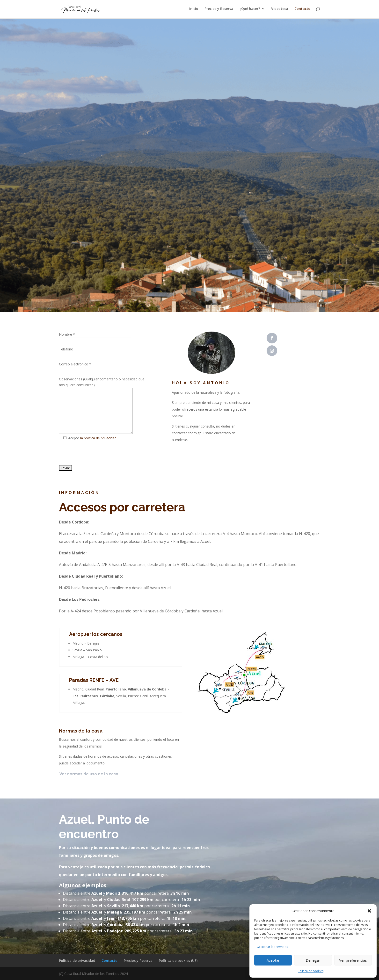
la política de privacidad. (99, 438)
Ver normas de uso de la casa (89, 774)
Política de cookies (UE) (178, 961)
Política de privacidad (77, 961)
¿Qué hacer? (250, 10)
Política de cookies (311, 971)
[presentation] (96, 454)
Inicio (194, 10)
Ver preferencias (353, 960)
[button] (369, 911)
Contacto (302, 10)
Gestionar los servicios (272, 947)
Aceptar (273, 960)
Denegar (313, 960)
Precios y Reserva (219, 10)
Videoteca (280, 10)
